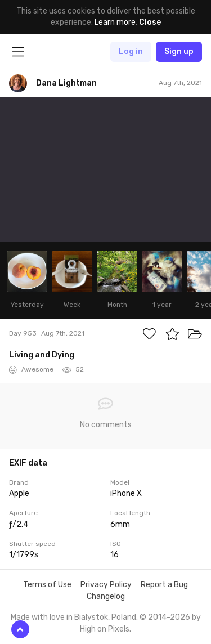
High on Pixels (105, 629)
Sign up (179, 52)
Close (150, 22)
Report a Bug (164, 585)
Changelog (106, 596)
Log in (131, 52)
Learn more (115, 22)
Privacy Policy (106, 585)
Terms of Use (47, 585)
